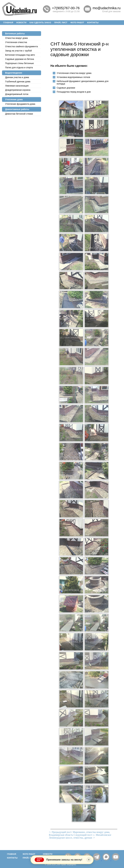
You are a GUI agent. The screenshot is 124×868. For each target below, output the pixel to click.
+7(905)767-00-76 (66, 8)
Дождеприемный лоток (17, 94)
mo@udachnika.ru (107, 8)
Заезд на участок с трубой (18, 51)
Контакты (93, 23)
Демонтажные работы (17, 109)
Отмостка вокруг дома (16, 38)
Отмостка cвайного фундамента (21, 46)
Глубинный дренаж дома (18, 82)
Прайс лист (61, 23)
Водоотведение (14, 73)
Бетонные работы (15, 34)
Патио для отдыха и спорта (19, 67)
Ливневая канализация (17, 86)
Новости (21, 23)
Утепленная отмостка (16, 42)
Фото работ (77, 23)
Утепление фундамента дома (20, 104)
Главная (8, 23)
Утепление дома (14, 99)
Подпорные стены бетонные (20, 63)
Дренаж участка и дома (17, 77)
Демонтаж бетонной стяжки (19, 114)
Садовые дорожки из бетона (20, 59)
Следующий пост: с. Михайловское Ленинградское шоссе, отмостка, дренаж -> (80, 836)
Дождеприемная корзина (18, 90)
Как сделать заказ (40, 23)
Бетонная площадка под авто (20, 55)
